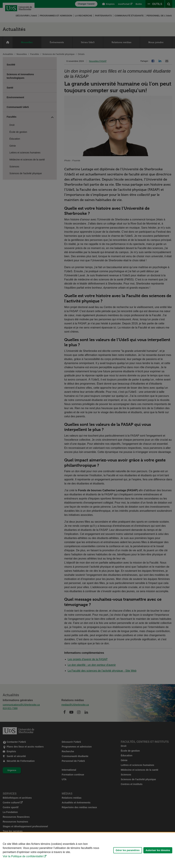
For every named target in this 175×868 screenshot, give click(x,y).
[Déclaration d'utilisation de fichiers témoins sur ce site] (87, 850)
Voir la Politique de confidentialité (23, 856)
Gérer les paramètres (128, 850)
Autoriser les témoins (158, 850)
